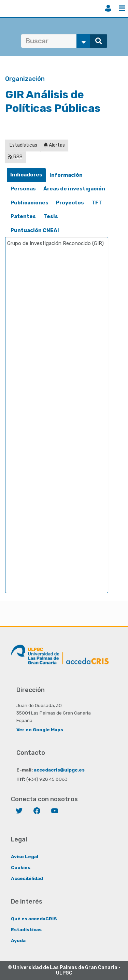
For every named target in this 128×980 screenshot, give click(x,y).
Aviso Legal (25, 856)
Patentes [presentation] (23, 216)
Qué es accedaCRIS (34, 919)
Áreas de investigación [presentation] (74, 189)
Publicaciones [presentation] (30, 203)
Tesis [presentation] (51, 216)
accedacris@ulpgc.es (59, 770)
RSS (15, 157)
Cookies (21, 867)
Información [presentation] (66, 175)
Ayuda (18, 940)
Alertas (54, 145)
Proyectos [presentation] (70, 203)
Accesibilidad (27, 878)
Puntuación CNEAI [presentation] (35, 230)
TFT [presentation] (97, 203)
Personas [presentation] (23, 189)
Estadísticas (23, 145)
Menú (122, 8)
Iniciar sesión (108, 8)
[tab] (26, 175)
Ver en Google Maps (40, 730)
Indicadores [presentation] (26, 175)
